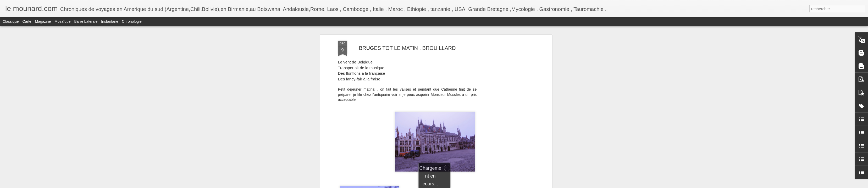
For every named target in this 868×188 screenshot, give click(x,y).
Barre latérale (86, 21)
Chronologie (132, 21)
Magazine (43, 21)
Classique (11, 21)
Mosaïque (62, 21)
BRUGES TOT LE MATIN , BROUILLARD (407, 48)
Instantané (110, 21)
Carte (27, 21)
